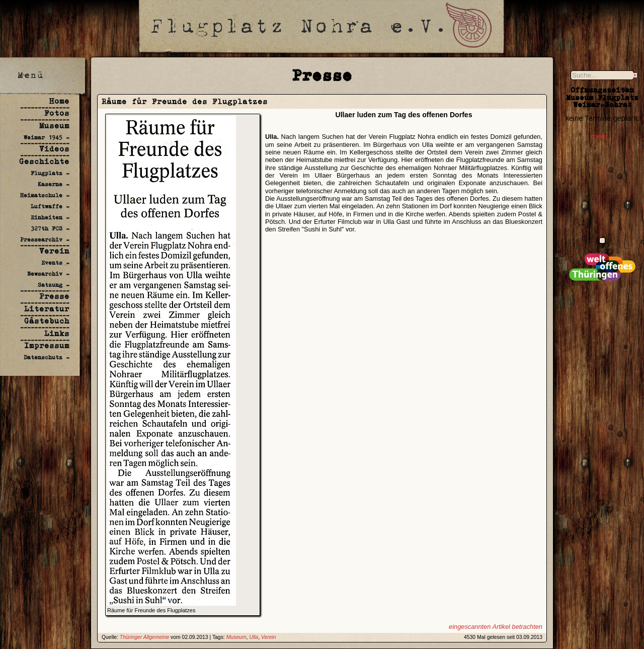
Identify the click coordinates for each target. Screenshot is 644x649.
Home (59, 101)
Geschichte (44, 161)
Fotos (57, 113)
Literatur (47, 309)
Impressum (47, 345)
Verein (54, 251)
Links (57, 333)
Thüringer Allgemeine (144, 637)
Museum (54, 126)
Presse (54, 296)
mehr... (602, 136)
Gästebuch (47, 321)
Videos (54, 149)
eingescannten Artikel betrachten (496, 627)
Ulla (254, 637)
